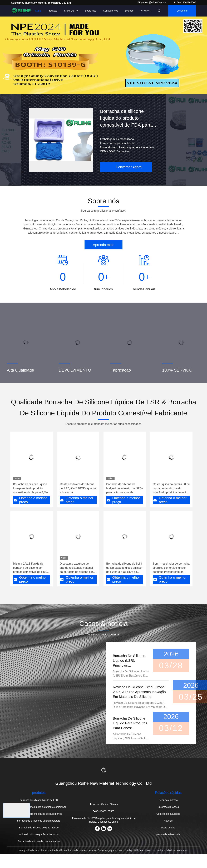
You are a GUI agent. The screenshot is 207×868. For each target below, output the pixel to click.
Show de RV (71, 11)
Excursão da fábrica (168, 807)
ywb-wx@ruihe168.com (152, 2)
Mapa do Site (168, 828)
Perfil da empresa (168, 800)
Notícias (168, 821)
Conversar (182, 11)
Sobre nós (91, 11)
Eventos (129, 11)
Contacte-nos (111, 11)
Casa (38, 11)
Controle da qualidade (168, 814)
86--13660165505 (185, 2)
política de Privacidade (168, 834)
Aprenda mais (103, 245)
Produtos (52, 11)
